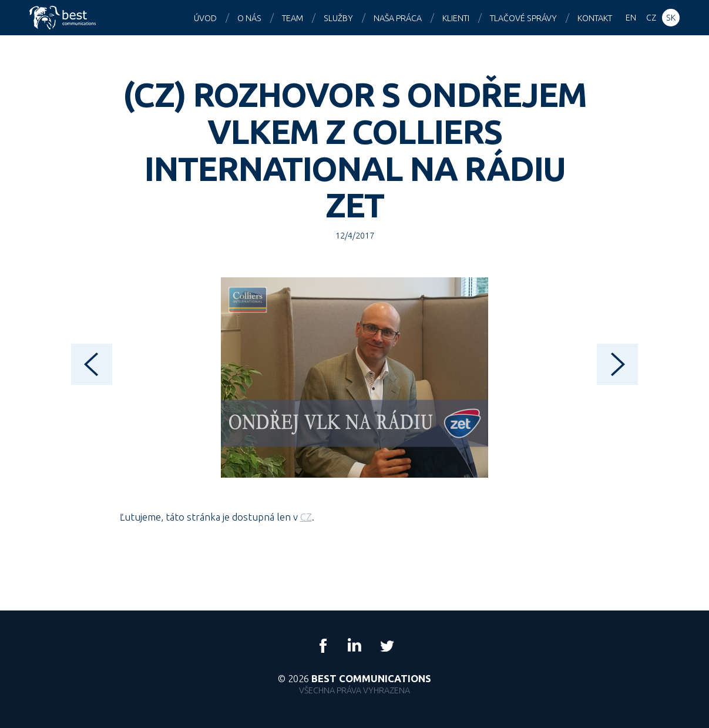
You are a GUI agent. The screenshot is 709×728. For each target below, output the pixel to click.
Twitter (387, 646)
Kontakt (595, 18)
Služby (338, 18)
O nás (249, 18)
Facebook (323, 646)
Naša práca (398, 18)
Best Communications (64, 18)
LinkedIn (355, 646)
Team (293, 18)
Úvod (205, 18)
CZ (306, 517)
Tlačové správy (523, 18)
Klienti (456, 18)
